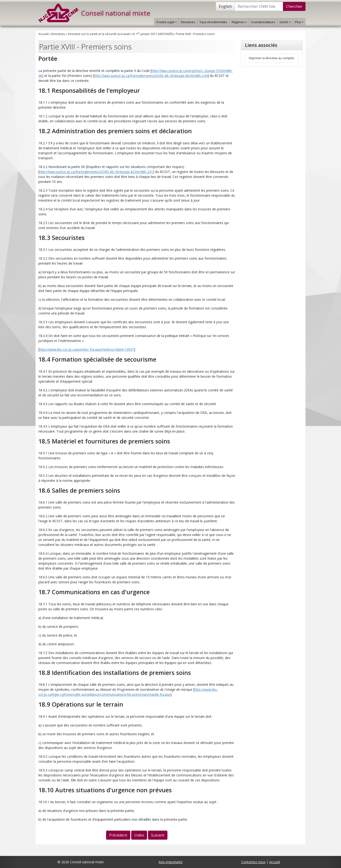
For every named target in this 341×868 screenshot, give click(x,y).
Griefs (285, 22)
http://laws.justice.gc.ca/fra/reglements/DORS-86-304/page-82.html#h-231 (96, 172)
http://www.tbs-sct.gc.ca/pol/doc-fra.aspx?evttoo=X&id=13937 (87, 349)
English (225, 6)
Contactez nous (253, 862)
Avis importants (171, 862)
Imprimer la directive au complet (271, 58)
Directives (188, 22)
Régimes (239, 22)
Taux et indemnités (213, 22)
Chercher (294, 6)
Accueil (43, 34)
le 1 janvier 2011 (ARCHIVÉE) (153, 34)
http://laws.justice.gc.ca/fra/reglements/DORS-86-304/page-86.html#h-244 (151, 76)
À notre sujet (166, 22)
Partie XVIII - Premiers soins (195, 34)
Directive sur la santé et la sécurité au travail (99, 34)
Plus (299, 22)
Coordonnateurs (263, 22)
